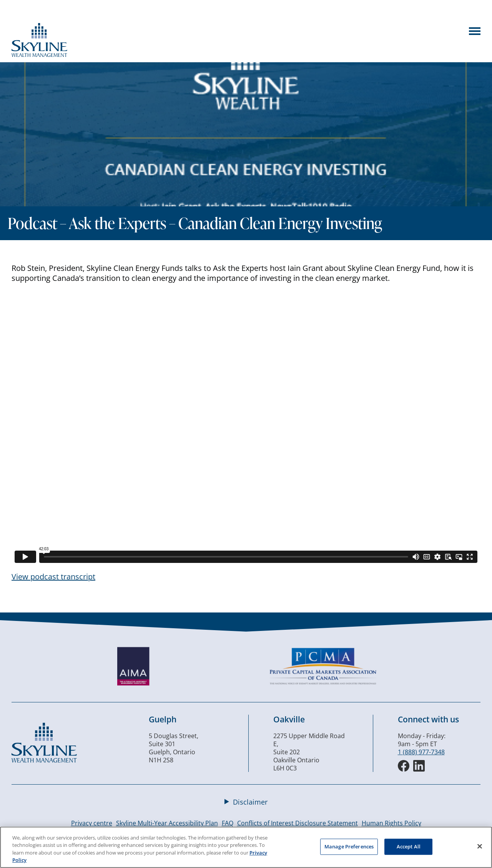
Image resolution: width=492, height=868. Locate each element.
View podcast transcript (53, 577)
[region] (246, 847)
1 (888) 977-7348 (421, 752)
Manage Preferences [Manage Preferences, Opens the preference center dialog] (349, 846)
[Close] (480, 846)
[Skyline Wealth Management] (44, 760)
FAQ (228, 823)
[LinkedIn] (419, 766)
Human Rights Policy (391, 823)
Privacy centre (92, 823)
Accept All (409, 846)
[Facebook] (404, 766)
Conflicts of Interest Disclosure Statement (298, 823)
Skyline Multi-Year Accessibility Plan (167, 823)
